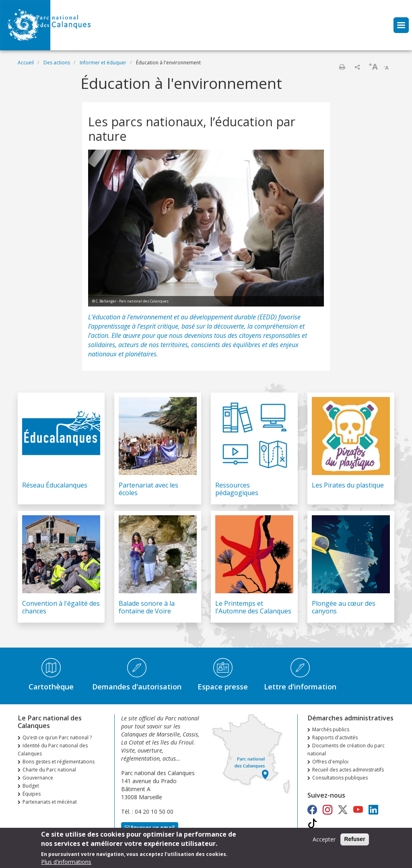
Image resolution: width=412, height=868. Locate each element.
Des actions (57, 63)
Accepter (324, 841)
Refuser (354, 841)
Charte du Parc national (49, 770)
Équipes (32, 794)
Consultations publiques (340, 778)
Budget (31, 786)
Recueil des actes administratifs (348, 770)
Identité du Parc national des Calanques (53, 750)
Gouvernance (38, 778)
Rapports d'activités (335, 737)
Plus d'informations (66, 864)
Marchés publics (331, 729)
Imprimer (342, 67)
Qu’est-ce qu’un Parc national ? (57, 737)
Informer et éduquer (103, 63)
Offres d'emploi (330, 762)
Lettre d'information (300, 687)
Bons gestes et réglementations (59, 762)
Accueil (26, 63)
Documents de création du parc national (346, 750)
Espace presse (223, 687)
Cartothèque (51, 687)
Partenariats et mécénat (50, 802)
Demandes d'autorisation (137, 687)
